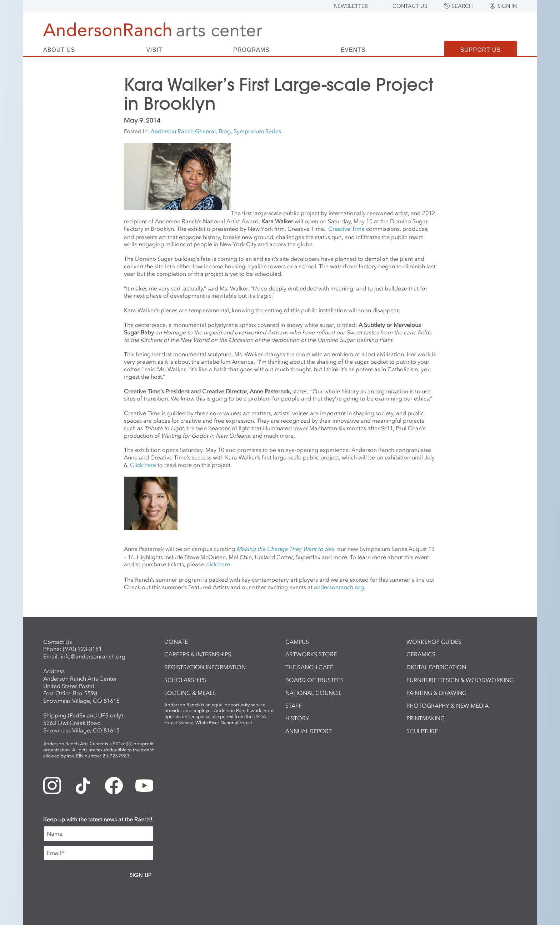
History (297, 718)
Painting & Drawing (436, 693)
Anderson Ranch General (183, 131)
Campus (297, 642)
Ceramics (421, 654)
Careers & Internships (198, 654)
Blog (225, 131)
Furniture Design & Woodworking (460, 680)
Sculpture (422, 731)
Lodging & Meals (190, 693)
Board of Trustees (314, 680)
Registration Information (205, 667)
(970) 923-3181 (82, 649)
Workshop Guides (434, 642)
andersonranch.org (339, 587)
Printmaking (426, 718)
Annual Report (309, 731)
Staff (294, 706)
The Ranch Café (309, 667)
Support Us (481, 50)
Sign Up (141, 875)
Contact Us (410, 6)
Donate (176, 642)
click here (218, 564)
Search (462, 6)
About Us (59, 50)
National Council (313, 693)
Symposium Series (257, 131)
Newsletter (351, 6)
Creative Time (346, 229)
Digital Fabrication (436, 667)
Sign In (507, 6)
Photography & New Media (447, 706)
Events (353, 50)
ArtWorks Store (311, 654)
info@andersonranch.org (93, 656)
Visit (154, 50)
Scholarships (185, 680)
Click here (143, 465)
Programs (251, 50)
